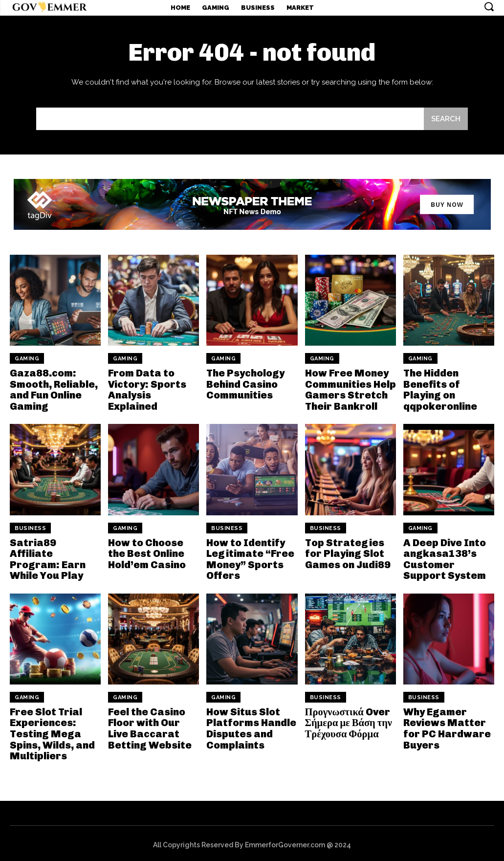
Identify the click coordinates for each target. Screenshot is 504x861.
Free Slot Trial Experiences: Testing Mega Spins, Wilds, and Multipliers (52, 731)
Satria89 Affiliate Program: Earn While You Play (54, 552)
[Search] (446, 119)
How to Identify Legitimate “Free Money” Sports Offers (250, 557)
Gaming (27, 359)
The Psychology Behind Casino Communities (245, 384)
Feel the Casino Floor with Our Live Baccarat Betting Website (149, 726)
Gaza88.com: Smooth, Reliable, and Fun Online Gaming (54, 389)
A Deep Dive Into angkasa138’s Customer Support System (444, 557)
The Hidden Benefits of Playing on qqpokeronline (440, 389)
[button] (489, 6)
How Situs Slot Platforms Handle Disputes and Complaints (251, 726)
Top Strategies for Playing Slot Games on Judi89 (347, 552)
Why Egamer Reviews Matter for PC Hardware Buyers (447, 726)
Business (30, 527)
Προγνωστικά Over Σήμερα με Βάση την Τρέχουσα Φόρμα (348, 721)
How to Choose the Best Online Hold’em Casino (147, 552)
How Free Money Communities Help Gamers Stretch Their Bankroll (350, 389)
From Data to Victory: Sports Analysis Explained (146, 389)
